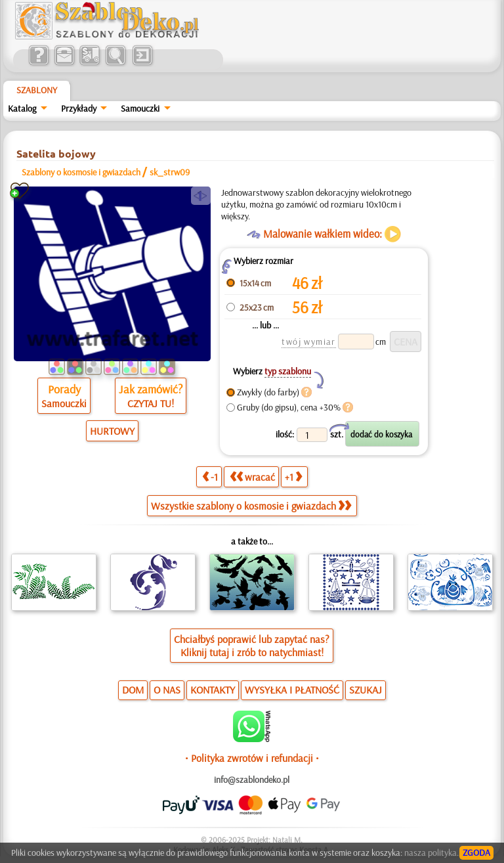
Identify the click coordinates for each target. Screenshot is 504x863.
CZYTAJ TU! (151, 403)
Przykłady (79, 108)
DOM (133, 690)
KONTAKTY (213, 690)
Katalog (22, 108)
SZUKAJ (366, 690)
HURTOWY (112, 431)
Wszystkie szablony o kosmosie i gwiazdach (251, 506)
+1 (293, 477)
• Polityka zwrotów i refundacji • (252, 758)
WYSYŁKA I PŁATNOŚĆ (292, 690)
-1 (210, 477)
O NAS (167, 690)
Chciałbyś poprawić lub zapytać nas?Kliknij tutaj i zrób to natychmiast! (252, 646)
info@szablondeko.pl (252, 780)
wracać (252, 477)
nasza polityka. (431, 852)
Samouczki (140, 108)
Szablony (37, 90)
